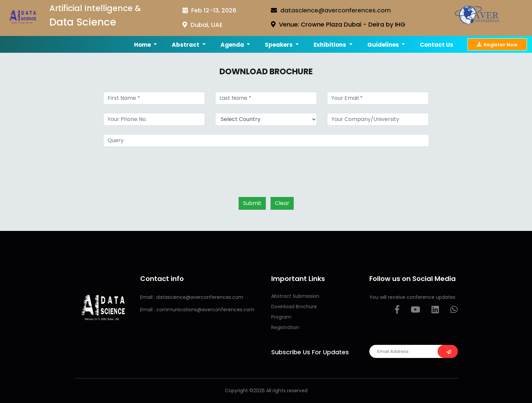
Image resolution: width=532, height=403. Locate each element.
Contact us (437, 45)
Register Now (497, 44)
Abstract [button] (186, 45)
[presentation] (154, 168)
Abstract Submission (295, 296)
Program (281, 317)
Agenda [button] (233, 45)
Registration (285, 327)
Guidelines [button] (384, 45)
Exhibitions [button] (331, 45)
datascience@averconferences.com (336, 10)
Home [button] (143, 45)
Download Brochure (294, 307)
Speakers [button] (279, 45)
